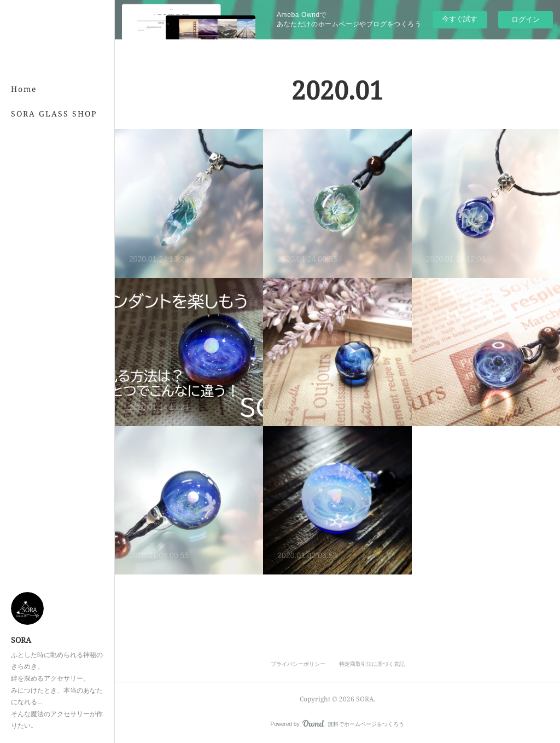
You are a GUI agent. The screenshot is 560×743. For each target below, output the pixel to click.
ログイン (526, 19)
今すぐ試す (460, 19)
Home (24, 89)
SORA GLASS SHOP (54, 114)
